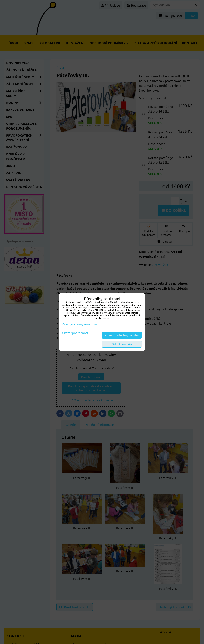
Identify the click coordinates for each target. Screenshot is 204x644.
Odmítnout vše (122, 344)
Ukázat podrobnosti (76, 333)
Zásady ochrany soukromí (79, 324)
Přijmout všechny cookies (122, 335)
